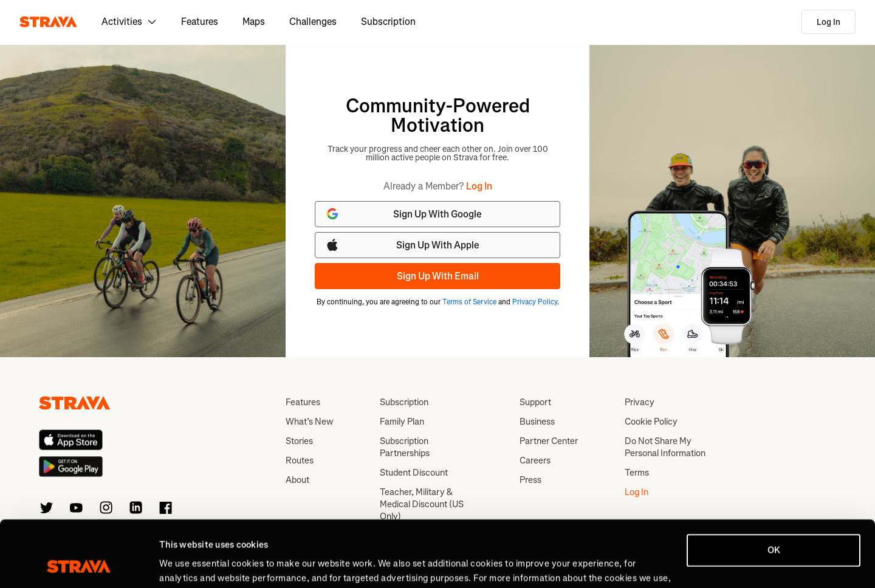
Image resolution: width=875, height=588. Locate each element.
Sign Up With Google (403, 214)
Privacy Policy (535, 302)
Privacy (640, 402)
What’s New (309, 422)
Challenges (313, 22)
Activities (129, 22)
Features (200, 22)
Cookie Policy (651, 422)
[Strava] (48, 22)
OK (774, 488)
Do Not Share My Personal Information (665, 447)
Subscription (388, 22)
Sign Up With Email (438, 276)
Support (535, 402)
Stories (299, 441)
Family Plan (402, 422)
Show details (186, 564)
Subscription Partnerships (405, 447)
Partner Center (549, 441)
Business (537, 422)
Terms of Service (469, 302)
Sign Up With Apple (402, 245)
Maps (254, 22)
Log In (829, 22)
